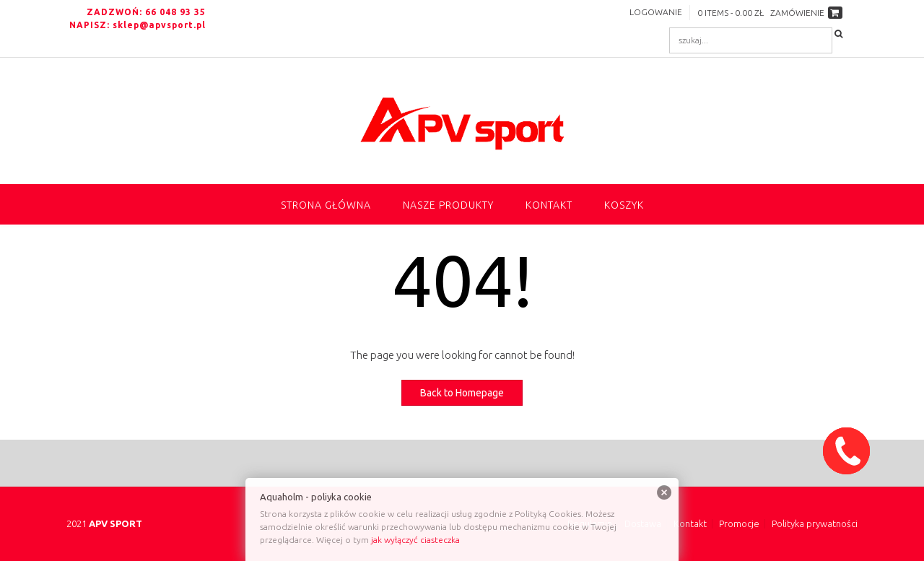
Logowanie (656, 12)
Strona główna (326, 205)
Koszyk (624, 205)
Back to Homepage (462, 393)
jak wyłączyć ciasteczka (415, 540)
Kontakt (549, 205)
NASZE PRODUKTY (448, 205)
